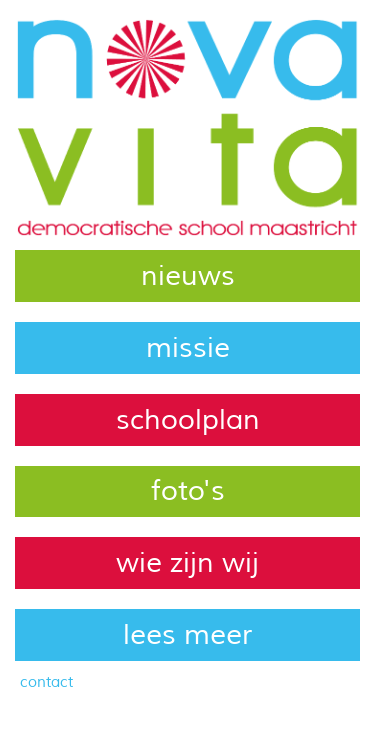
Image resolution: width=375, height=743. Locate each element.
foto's (188, 491)
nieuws (188, 276)
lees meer (187, 635)
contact (46, 682)
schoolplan (188, 420)
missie (188, 348)
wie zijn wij (187, 563)
